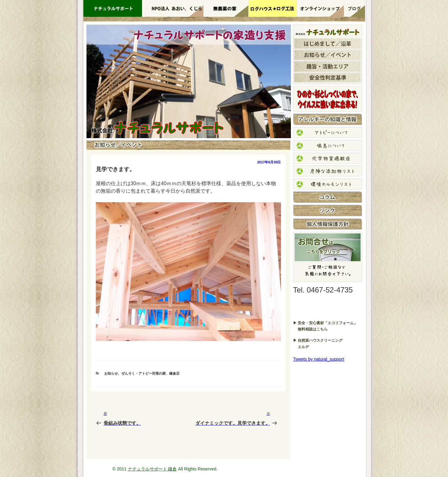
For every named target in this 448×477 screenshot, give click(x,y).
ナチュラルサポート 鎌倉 (152, 469)
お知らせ (111, 373)
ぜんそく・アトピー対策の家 (144, 373)
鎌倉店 (174, 373)
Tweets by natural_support (319, 359)
